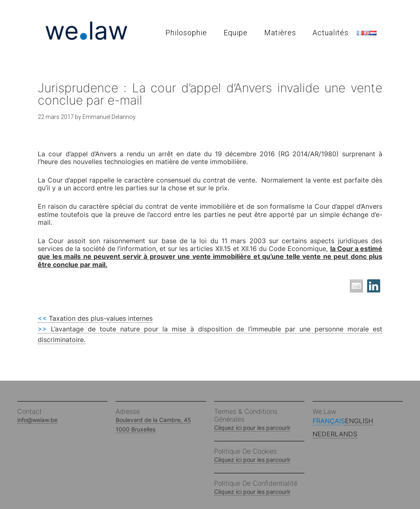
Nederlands (335, 434)
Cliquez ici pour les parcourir (252, 428)
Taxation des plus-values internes (95, 318)
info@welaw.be (37, 420)
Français (329, 421)
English (359, 421)
